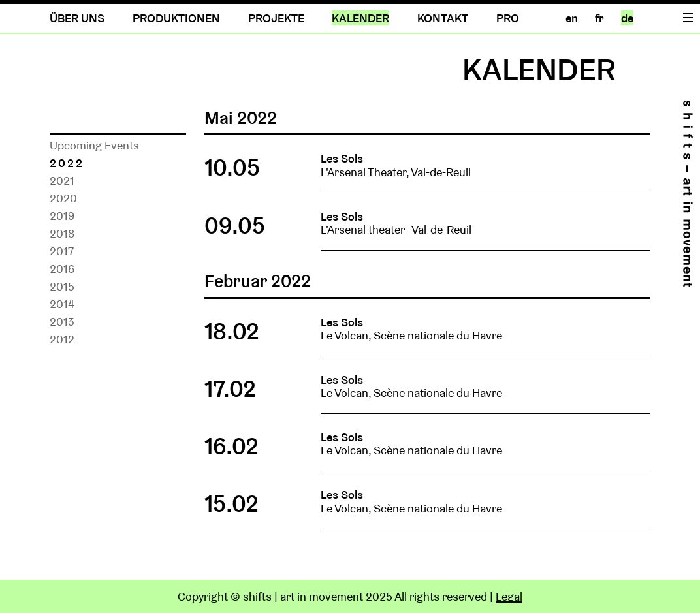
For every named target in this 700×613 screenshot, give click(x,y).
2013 (62, 322)
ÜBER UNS (77, 18)
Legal (509, 596)
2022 (67, 163)
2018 (62, 233)
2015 (62, 286)
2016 (62, 269)
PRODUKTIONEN (176, 18)
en (572, 18)
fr (599, 18)
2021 (62, 181)
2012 (62, 339)
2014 (62, 304)
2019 (62, 216)
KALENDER (360, 18)
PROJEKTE (276, 18)
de (627, 18)
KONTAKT (443, 18)
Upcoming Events (94, 145)
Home (688, 194)
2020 (63, 198)
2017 (62, 251)
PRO (508, 18)
